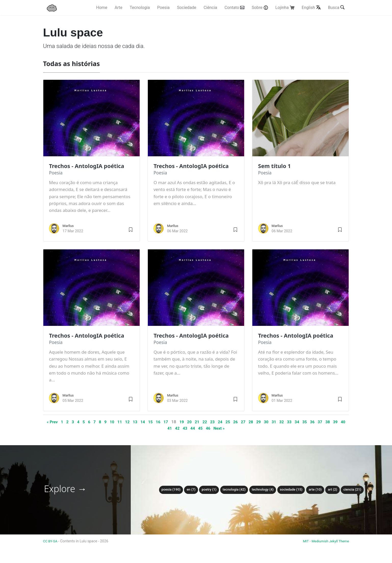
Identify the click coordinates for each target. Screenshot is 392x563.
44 (201, 428)
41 (176, 428)
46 (217, 428)
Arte (119, 8)
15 (155, 422)
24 (230, 422)
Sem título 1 (276, 166)
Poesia (164, 8)
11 (122, 422)
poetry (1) (206, 490)
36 (329, 422)
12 (131, 422)
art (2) (337, 490)
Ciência (210, 8)
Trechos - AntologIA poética (90, 166)
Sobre (260, 8)
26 (246, 422)
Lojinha (285, 8)
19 (188, 422)
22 (213, 422)
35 (321, 422)
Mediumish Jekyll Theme (329, 541)
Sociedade (186, 8)
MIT (302, 541)
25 (238, 422)
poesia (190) (165, 490)
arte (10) (319, 490)
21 (205, 422)
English (311, 8)
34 (312, 422)
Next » (229, 428)
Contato (234, 8)
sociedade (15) (293, 490)
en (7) (187, 490)
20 (197, 422)
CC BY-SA (51, 541)
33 (304, 422)
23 (221, 422)
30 (279, 422)
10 (114, 422)
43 (192, 428)
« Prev (50, 422)
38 (345, 422)
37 (337, 422)
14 (147, 422)
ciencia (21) (358, 490)
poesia (56, 173)
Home (102, 8)
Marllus (69, 226)
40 (168, 428)
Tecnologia (140, 8)
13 (139, 422)
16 (164, 422)
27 (254, 422)
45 (209, 428)
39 (159, 428)
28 (263, 422)
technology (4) (263, 490)
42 (184, 428)
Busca (337, 7)
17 (172, 422)
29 (271, 422)
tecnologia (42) (232, 490)
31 (287, 422)
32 (296, 422)
